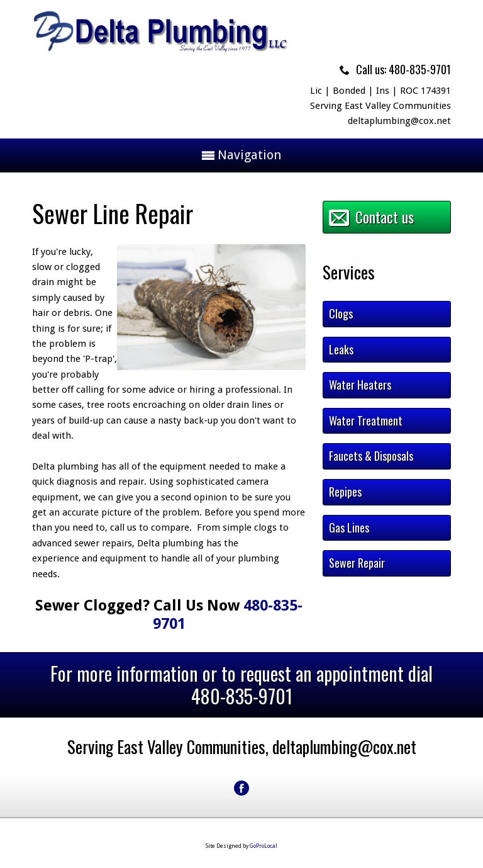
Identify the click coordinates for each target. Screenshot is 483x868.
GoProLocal (264, 846)
